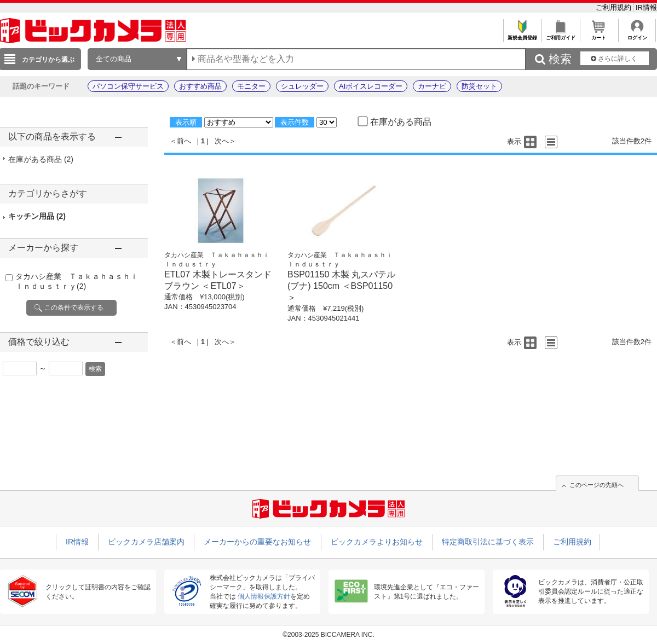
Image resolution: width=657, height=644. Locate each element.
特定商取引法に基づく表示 (488, 542)
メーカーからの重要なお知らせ (257, 542)
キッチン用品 (37, 216)
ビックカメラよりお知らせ (377, 542)
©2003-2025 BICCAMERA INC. (328, 635)
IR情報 (646, 7)
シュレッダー (302, 86)
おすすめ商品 (200, 86)
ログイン (637, 35)
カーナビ (432, 86)
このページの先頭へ (597, 485)
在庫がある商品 (41, 159)
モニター (251, 86)
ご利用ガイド (560, 35)
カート (599, 35)
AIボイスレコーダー (371, 86)
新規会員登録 (522, 35)
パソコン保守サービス (128, 86)
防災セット (479, 86)
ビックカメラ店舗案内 (146, 542)
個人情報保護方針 (264, 596)
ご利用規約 (615, 7)
